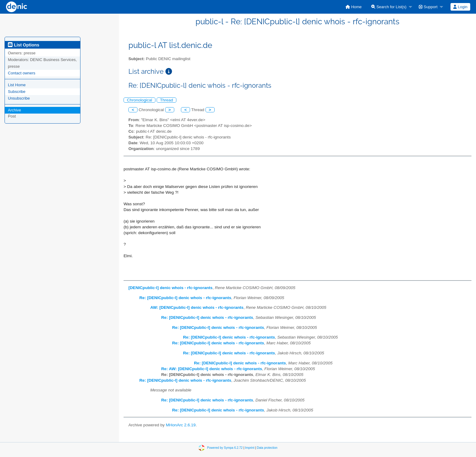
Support (428, 7)
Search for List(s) (389, 7)
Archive (14, 110)
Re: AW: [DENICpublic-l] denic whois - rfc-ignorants (212, 369)
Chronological (139, 100)
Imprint (250, 448)
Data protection (267, 448)
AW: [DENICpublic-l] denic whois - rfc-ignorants (197, 307)
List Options (24, 45)
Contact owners (22, 73)
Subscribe (17, 92)
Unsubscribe (19, 98)
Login (460, 7)
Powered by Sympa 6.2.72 (225, 448)
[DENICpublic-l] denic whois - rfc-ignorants (170, 288)
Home (354, 7)
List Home (17, 85)
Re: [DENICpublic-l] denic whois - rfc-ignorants (185, 298)
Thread (167, 100)
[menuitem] (354, 7)
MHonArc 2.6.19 (181, 425)
